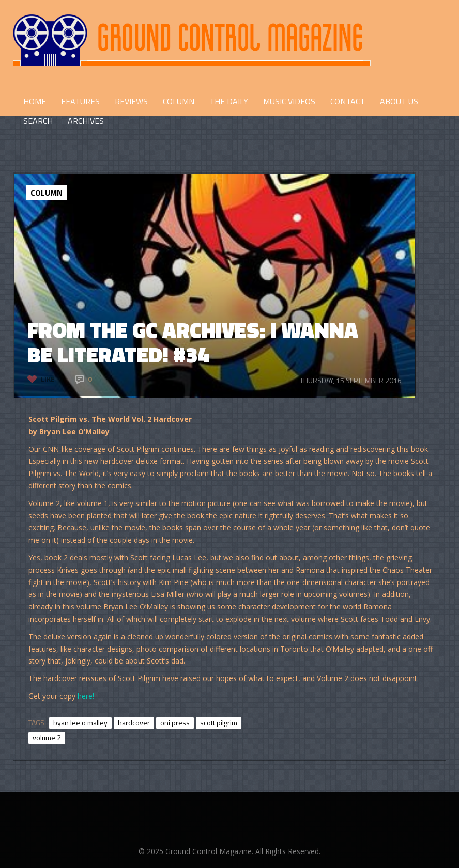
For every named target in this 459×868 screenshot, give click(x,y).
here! (86, 696)
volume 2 (47, 738)
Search (38, 121)
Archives (86, 121)
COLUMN (179, 101)
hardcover (134, 723)
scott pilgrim (219, 723)
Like (48, 379)
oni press (175, 723)
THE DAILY (229, 101)
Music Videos (289, 101)
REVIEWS (131, 101)
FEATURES (80, 101)
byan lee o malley (80, 723)
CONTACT (348, 101)
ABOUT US (399, 101)
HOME (35, 101)
